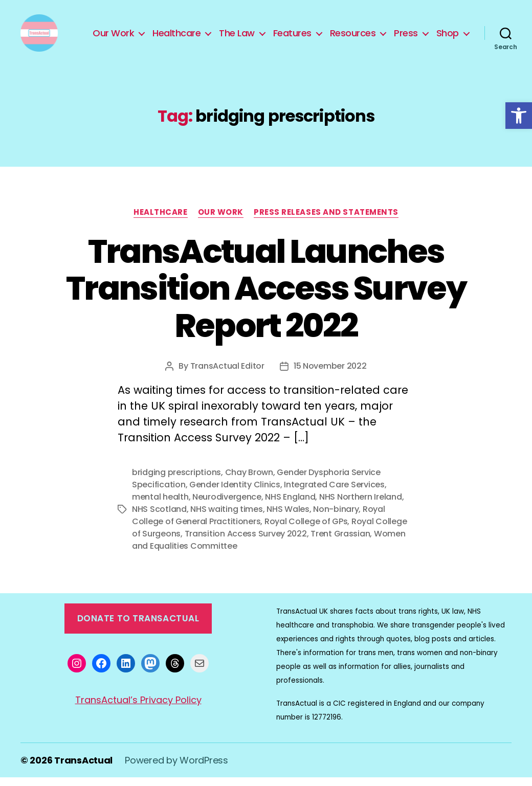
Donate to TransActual (138, 626)
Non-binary (336, 518)
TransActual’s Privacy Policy (138, 708)
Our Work (113, 37)
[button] (519, 116)
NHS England (290, 506)
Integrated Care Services (334, 493)
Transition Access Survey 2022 (246, 542)
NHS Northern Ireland (361, 506)
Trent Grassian (340, 542)
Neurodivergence (227, 506)
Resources (353, 37)
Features (292, 37)
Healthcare (176, 37)
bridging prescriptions (176, 481)
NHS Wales (288, 518)
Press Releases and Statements (326, 221)
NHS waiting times (226, 518)
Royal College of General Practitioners (259, 524)
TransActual (83, 769)
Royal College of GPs (306, 530)
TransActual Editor (227, 375)
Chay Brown (249, 481)
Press (406, 37)
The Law (237, 37)
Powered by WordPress (176, 769)
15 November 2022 (330, 375)
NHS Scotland (159, 518)
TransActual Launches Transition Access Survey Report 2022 (266, 297)
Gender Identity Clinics (235, 493)
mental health (160, 506)
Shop (448, 37)
